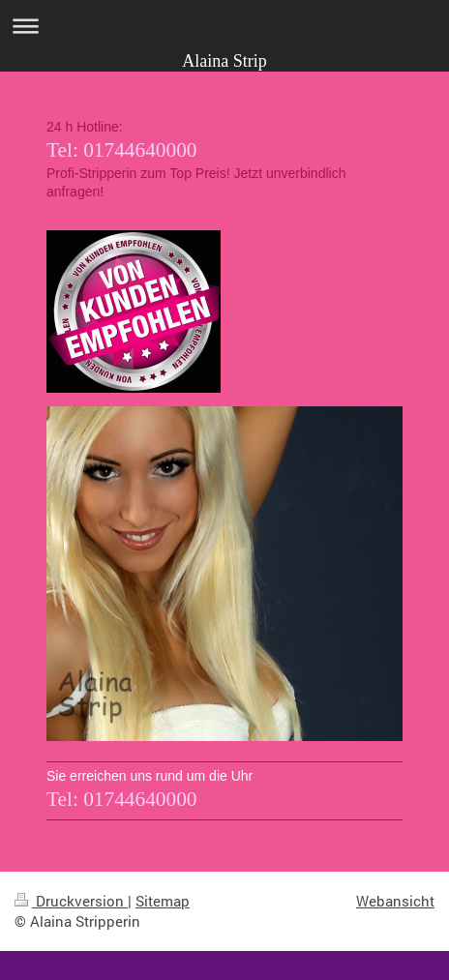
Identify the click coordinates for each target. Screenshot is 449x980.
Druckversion (71, 901)
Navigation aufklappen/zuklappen (224, 26)
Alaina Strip (224, 61)
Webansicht (395, 901)
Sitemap (163, 901)
